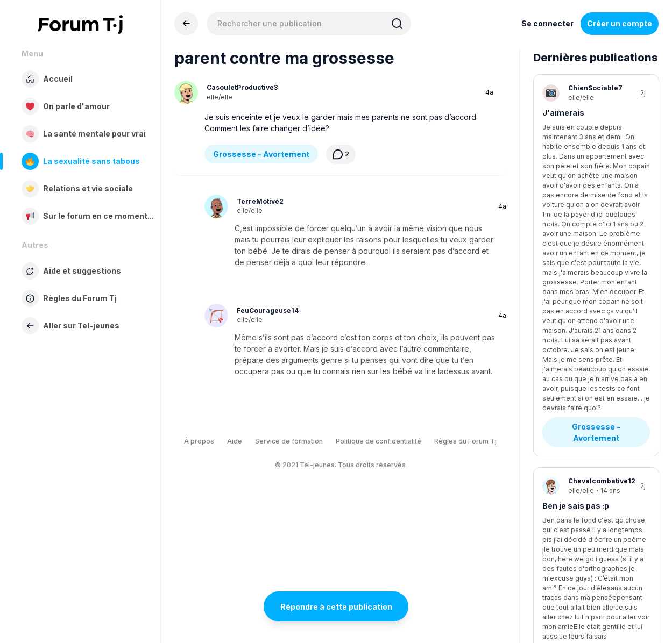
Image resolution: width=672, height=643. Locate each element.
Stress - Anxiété (583, 437)
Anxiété (557, 381)
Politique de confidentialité (379, 441)
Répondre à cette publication (336, 607)
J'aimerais (563, 113)
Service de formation (289, 441)
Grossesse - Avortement (261, 154)
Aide (235, 441)
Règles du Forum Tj (465, 441)
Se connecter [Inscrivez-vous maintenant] (547, 23)
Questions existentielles (596, 308)
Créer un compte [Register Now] (620, 23)
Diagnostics (575, 560)
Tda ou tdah (565, 505)
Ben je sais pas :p (576, 247)
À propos (199, 441)
